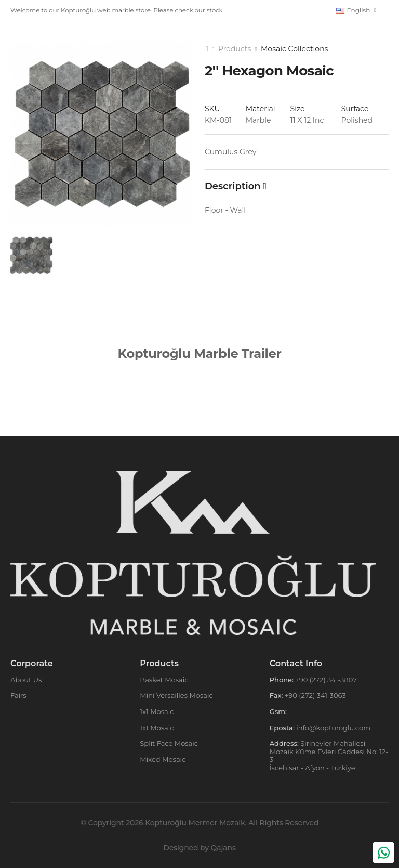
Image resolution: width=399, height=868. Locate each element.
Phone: (282, 680)
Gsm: (278, 711)
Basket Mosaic (164, 680)
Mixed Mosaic (163, 759)
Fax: (276, 695)
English (353, 10)
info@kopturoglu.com (332, 728)
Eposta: (282, 728)
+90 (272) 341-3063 (314, 695)
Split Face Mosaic (169, 743)
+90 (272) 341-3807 (325, 680)
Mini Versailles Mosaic (176, 695)
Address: (284, 743)
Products (235, 49)
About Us (26, 680)
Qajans (223, 848)
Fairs (18, 695)
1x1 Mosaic (157, 711)
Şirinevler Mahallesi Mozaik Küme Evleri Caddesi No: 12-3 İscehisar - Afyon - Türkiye (329, 755)
